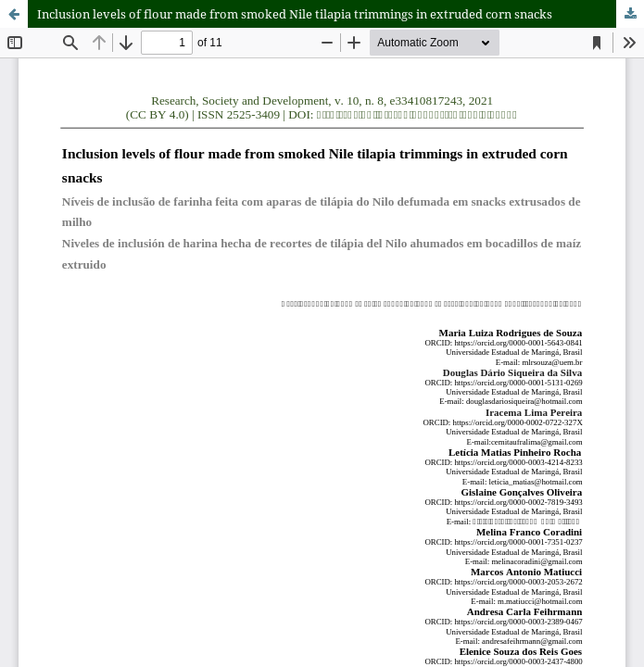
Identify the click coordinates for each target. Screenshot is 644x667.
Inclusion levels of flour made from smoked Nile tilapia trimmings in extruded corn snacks (295, 14)
